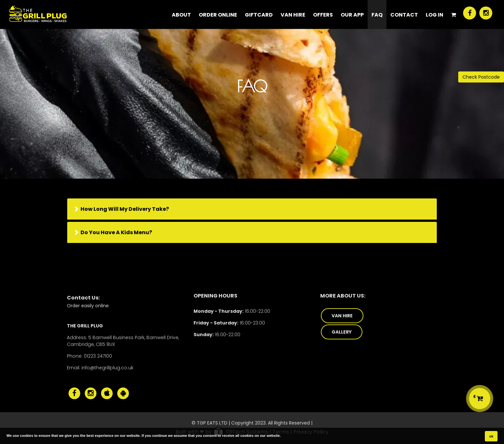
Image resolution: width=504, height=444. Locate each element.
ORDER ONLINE (218, 15)
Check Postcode (481, 77)
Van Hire (293, 15)
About (181, 15)
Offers (323, 15)
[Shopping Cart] (454, 14)
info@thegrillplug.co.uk (107, 368)
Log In (435, 15)
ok (491, 436)
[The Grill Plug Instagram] (486, 13)
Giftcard (259, 15)
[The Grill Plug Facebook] (470, 13)
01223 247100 (98, 356)
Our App (352, 15)
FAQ (377, 15)
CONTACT (404, 15)
